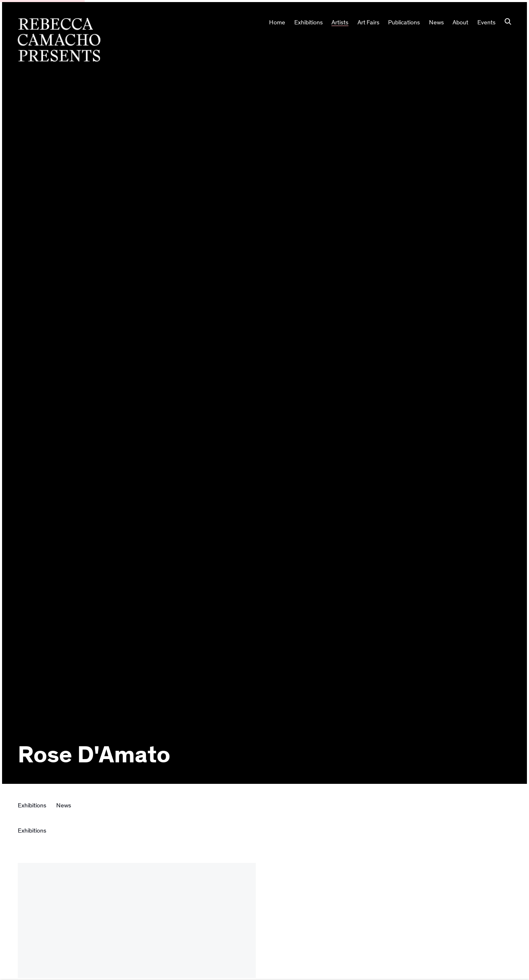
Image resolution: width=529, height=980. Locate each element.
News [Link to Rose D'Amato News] (64, 805)
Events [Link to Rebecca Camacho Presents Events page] (486, 22)
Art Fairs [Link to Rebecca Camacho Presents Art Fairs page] (368, 22)
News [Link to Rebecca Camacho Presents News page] (436, 22)
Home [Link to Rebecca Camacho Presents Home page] (277, 22)
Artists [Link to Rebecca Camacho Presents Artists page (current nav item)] (340, 22)
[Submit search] (508, 22)
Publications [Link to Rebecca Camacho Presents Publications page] (404, 22)
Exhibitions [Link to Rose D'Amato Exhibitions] (32, 805)
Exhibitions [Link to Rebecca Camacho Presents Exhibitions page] (309, 22)
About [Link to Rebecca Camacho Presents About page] (460, 22)
